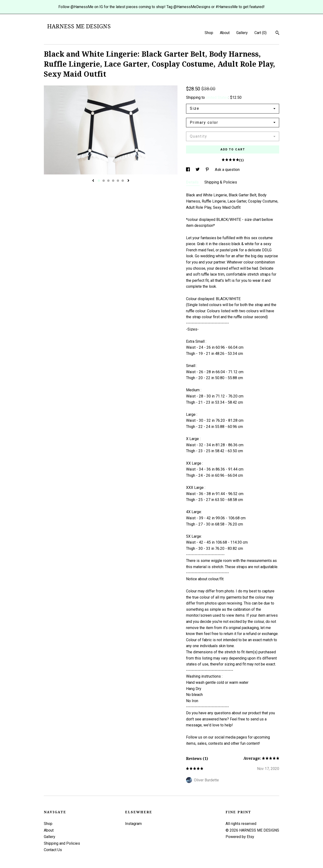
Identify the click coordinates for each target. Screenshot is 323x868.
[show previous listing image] (93, 181)
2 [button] (104, 181)
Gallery (242, 33)
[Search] (277, 33)
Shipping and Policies (62, 843)
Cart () (260, 33)
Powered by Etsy (240, 837)
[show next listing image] (128, 181)
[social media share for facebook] (188, 170)
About (225, 33)
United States (217, 97)
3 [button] (108, 181)
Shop (209, 33)
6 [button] (123, 181)
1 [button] (99, 181)
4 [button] (113, 181)
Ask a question (227, 170)
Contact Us (53, 850)
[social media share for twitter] (198, 170)
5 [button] (118, 181)
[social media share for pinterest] (208, 170)
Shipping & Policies (221, 182)
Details (193, 182)
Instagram (133, 824)
